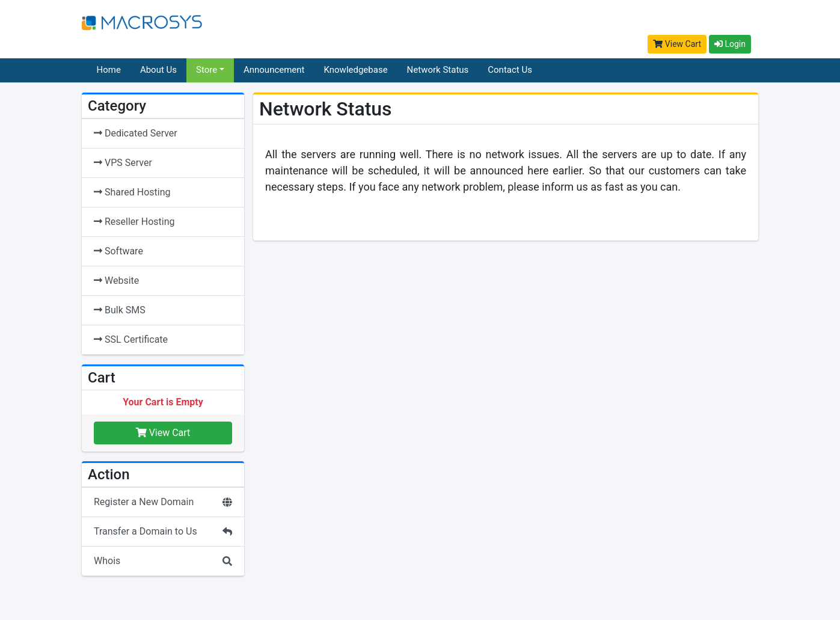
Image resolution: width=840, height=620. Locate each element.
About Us (158, 70)
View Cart (677, 44)
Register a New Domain (163, 502)
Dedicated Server (136, 133)
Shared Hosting (132, 192)
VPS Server (123, 163)
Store (207, 70)
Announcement (274, 70)
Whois (163, 561)
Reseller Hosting (134, 222)
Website (116, 281)
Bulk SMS (120, 310)
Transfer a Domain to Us (163, 531)
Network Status (438, 70)
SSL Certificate (131, 339)
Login (730, 44)
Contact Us (510, 70)
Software (118, 251)
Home (109, 70)
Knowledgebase (356, 70)
